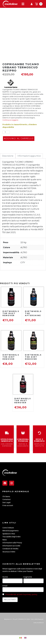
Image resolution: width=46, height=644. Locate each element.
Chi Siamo (6, 496)
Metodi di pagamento (11, 531)
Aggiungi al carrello (19, 139)
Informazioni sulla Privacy (12, 543)
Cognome (28, 577)
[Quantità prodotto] (6, 132)
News (5, 540)
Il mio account (8, 505)
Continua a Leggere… (11, 120)
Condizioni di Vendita (10, 549)
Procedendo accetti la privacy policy (21, 594)
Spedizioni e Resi (9, 534)
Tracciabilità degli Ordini (11, 537)
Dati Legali (6, 502)
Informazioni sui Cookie (11, 546)
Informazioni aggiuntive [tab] (29, 156)
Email (5, 586)
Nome (5, 577)
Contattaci (6, 499)
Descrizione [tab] (8, 156)
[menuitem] (21, 638)
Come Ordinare (8, 528)
